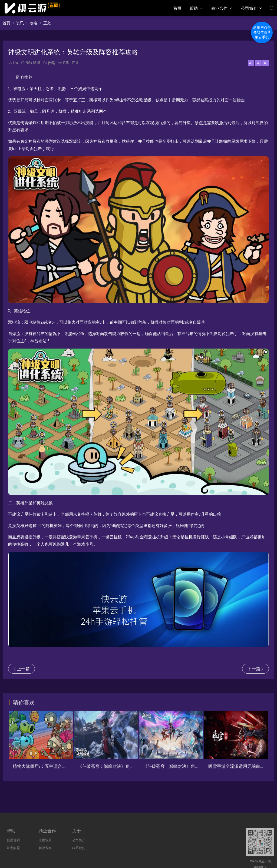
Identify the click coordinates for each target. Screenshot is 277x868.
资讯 (20, 23)
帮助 (194, 8)
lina (15, 63)
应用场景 (45, 840)
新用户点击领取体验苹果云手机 (262, 32)
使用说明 (13, 840)
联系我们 (79, 848)
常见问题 (13, 848)
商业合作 (219, 8)
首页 (177, 8)
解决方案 (45, 848)
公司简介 (249, 8)
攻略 (34, 23)
